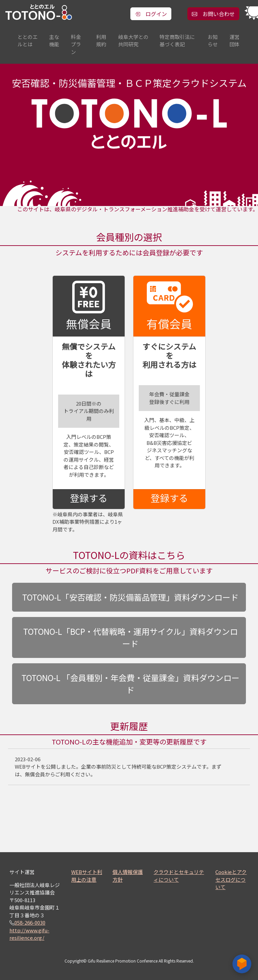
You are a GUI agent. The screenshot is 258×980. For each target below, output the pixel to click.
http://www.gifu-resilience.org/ (29, 934)
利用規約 (101, 41)
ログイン (151, 14)
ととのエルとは (28, 41)
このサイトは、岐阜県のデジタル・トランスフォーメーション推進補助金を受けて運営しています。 (138, 209)
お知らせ (213, 41)
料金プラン (76, 44)
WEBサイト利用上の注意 (87, 876)
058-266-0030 (30, 922)
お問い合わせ (213, 14)
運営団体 (234, 41)
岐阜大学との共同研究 (133, 41)
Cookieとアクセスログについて (231, 879)
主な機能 (54, 41)
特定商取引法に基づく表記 (177, 41)
